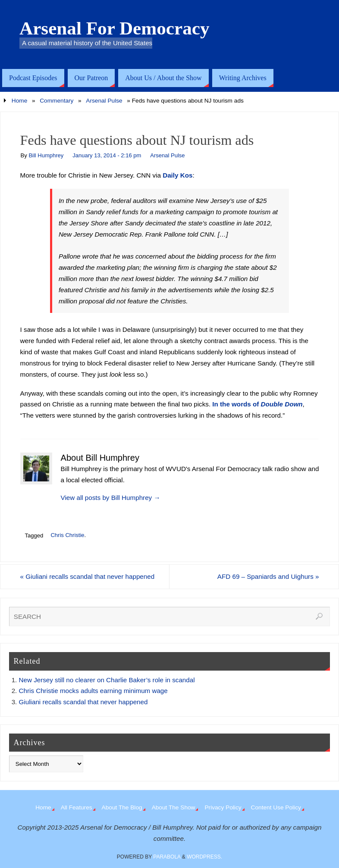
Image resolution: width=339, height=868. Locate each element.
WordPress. (204, 857)
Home (19, 101)
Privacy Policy (223, 807)
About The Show (174, 807)
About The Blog (122, 807)
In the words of (257, 404)
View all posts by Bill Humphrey (111, 498)
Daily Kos (177, 175)
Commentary (56, 101)
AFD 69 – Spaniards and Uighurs (268, 576)
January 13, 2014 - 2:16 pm (107, 155)
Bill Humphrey (46, 155)
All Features (77, 807)
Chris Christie (67, 535)
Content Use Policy (276, 807)
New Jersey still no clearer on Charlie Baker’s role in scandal (107, 680)
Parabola (167, 857)
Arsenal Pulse (104, 101)
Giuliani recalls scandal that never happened (88, 576)
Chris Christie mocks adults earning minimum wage (93, 691)
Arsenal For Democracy (115, 28)
